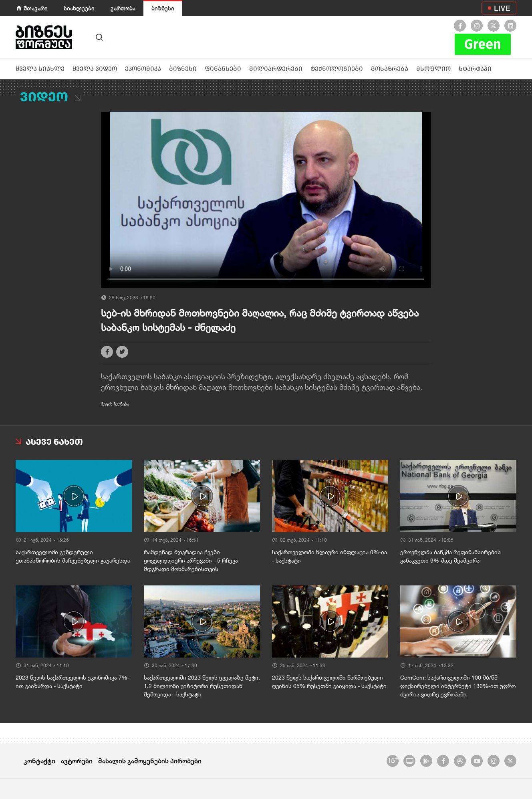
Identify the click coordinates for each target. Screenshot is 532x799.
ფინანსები (223, 69)
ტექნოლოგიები (337, 69)
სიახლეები (79, 8)
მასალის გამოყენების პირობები (150, 761)
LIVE (502, 8)
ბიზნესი (163, 8)
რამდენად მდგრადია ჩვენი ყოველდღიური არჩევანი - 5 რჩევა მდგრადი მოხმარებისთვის (191, 561)
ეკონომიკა (143, 69)
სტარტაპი (475, 69)
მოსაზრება (390, 69)
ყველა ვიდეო (95, 69)
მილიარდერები (276, 69)
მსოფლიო (433, 69)
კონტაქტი (39, 761)
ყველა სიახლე (40, 69)
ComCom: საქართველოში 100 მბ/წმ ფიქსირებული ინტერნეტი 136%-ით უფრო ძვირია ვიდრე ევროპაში (458, 686)
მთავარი (36, 8)
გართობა (123, 8)
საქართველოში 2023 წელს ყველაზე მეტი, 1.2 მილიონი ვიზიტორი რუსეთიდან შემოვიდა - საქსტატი (202, 686)
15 (393, 760)
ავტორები (77, 761)
